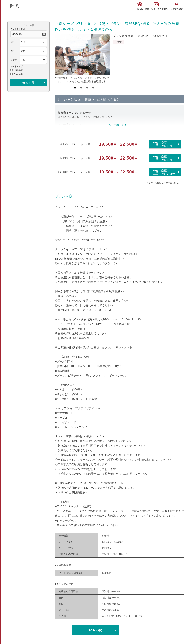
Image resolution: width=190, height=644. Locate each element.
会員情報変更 (177, 6)
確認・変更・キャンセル (157, 6)
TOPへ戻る (96, 630)
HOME (140, 6)
